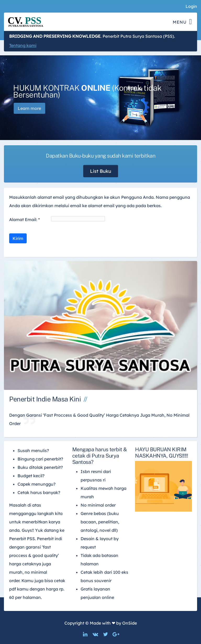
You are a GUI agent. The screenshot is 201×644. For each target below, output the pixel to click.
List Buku (101, 171)
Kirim (18, 238)
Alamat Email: (24, 219)
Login (191, 6)
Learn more (35, 108)
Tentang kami (23, 45)
